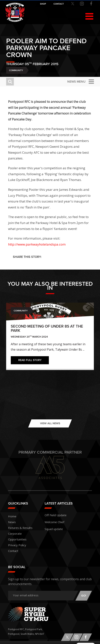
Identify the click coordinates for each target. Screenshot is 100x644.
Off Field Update (56, 515)
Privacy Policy (17, 545)
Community (16, 70)
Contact (13, 551)
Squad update (54, 529)
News (12, 522)
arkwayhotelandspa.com (47, 244)
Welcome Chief (54, 522)
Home (12, 516)
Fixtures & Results (20, 528)
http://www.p (18, 244)
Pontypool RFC (15, 12)
